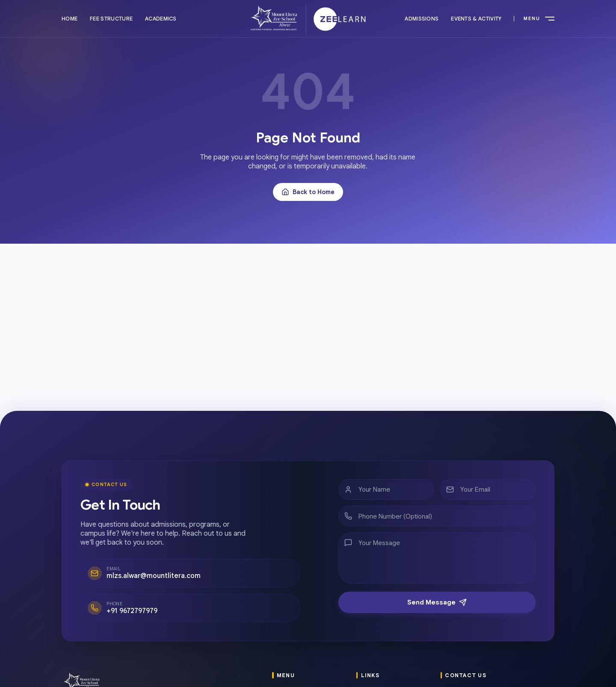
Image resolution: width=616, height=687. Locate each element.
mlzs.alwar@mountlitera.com (149, 575)
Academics (161, 18)
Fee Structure (111, 18)
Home (70, 18)
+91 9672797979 (130, 608)
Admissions (422, 18)
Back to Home (308, 192)
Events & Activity (476, 18)
